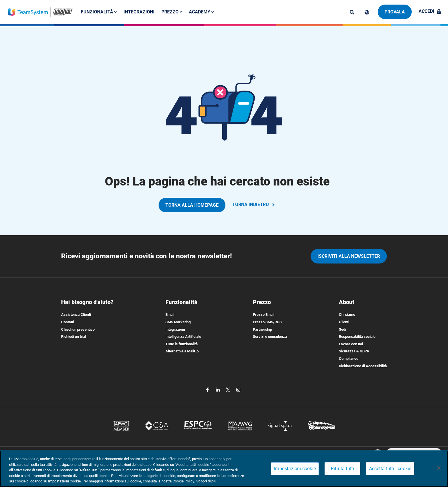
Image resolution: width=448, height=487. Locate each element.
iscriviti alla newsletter (349, 256)
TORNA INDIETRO (254, 204)
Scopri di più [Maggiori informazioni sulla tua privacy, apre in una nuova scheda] (206, 481)
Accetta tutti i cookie (390, 469)
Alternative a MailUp (182, 351)
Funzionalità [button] (99, 12)
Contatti (68, 322)
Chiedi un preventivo (78, 329)
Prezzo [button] (172, 12)
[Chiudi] (439, 468)
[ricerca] (352, 12)
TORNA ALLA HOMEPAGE (192, 205)
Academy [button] (201, 12)
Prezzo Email (264, 315)
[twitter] (229, 389)
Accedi (430, 11)
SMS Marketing (178, 322)
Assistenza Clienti (76, 315)
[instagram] (238, 389)
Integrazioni (139, 12)
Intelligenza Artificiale (183, 337)
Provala (395, 12)
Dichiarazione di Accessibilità (363, 366)
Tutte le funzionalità (182, 344)
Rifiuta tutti (343, 469)
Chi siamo (347, 315)
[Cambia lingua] (367, 12)
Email (170, 315)
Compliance (349, 359)
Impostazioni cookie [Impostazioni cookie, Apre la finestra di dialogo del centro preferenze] (295, 469)
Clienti (344, 322)
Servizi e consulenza (270, 337)
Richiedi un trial (74, 337)
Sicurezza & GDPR (354, 351)
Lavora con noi (351, 344)
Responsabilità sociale (357, 337)
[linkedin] (218, 389)
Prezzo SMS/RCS (267, 322)
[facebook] (208, 389)
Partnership (262, 329)
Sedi (342, 329)
